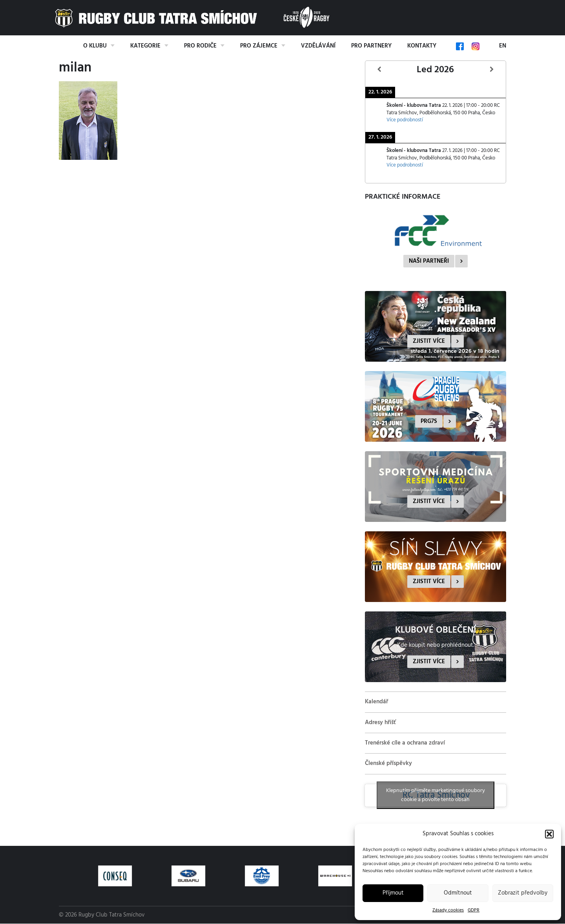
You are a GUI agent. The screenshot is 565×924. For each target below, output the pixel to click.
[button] (549, 834)
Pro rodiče (200, 46)
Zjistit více (429, 341)
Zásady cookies (448, 910)
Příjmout (393, 893)
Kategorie (145, 46)
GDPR (474, 910)
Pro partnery (371, 46)
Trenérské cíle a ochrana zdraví (405, 743)
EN (503, 46)
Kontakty (422, 46)
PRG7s (429, 421)
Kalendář (376, 702)
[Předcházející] (379, 70)
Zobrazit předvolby (523, 893)
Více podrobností (405, 120)
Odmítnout (458, 893)
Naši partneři (429, 261)
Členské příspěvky (388, 763)
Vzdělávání (318, 46)
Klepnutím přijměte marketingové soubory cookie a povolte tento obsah (436, 795)
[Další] (492, 70)
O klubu (95, 46)
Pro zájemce (259, 46)
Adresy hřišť (380, 723)
